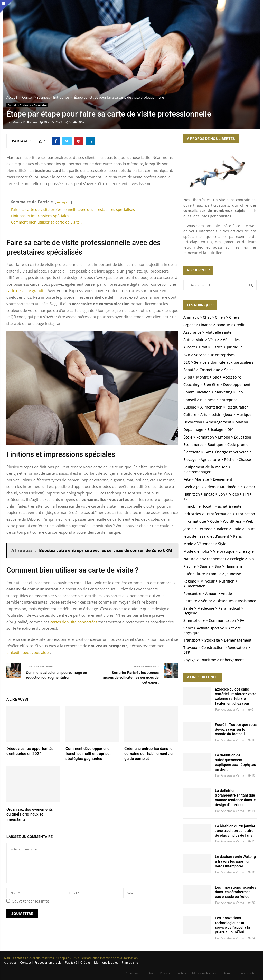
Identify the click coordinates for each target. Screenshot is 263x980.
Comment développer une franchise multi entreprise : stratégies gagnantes (88, 754)
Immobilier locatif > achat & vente (212, 506)
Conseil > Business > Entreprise (27, 105)
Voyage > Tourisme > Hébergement (214, 660)
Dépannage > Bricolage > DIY (208, 429)
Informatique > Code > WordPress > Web (218, 521)
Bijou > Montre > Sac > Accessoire (212, 377)
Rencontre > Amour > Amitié (208, 593)
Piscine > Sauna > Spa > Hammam (213, 566)
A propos (132, 973)
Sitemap (228, 973)
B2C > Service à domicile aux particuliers (218, 362)
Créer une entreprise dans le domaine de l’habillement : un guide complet (149, 754)
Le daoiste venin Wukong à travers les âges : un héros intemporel (235, 861)
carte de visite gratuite (26, 290)
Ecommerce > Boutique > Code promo (216, 445)
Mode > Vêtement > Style (205, 544)
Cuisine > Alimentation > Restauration (216, 407)
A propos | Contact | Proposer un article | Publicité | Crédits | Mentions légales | (62, 962)
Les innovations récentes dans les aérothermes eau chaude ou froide (236, 892)
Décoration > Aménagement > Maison (216, 422)
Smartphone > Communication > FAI (214, 620)
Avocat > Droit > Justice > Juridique (213, 347)
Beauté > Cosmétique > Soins (208, 370)
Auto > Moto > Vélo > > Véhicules (212, 340)
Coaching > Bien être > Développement (217, 385)
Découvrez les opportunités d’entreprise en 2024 (30, 751)
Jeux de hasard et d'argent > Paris (213, 536)
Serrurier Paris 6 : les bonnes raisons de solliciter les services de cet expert (130, 677)
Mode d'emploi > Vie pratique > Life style (219, 551)
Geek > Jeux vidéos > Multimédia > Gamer (219, 487)
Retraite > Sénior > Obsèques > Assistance (220, 601)
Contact (149, 973)
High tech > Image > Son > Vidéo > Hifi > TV (218, 496)
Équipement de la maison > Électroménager (207, 469)
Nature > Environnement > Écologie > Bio (219, 559)
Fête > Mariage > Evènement (208, 479)
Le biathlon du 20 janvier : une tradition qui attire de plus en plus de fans (235, 831)
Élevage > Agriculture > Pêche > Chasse (217, 459)
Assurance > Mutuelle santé (207, 332)
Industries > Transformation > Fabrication (219, 514)
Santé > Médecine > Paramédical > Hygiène (213, 611)
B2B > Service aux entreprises (209, 355)
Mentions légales (204, 973)
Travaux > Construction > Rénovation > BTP (217, 650)
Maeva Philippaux (25, 122)
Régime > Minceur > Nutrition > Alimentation (210, 583)
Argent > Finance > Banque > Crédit (214, 325)
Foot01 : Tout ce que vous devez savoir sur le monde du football (236, 729)
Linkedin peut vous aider (28, 652)
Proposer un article (173, 973)
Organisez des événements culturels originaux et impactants (30, 814)
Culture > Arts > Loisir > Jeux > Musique (217, 415)
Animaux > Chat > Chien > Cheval (212, 317)
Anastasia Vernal (233, 709)
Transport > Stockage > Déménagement (217, 640)
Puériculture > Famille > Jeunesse (212, 574)
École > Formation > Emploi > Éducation (217, 437)
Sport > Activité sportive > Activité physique (212, 630)
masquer (63, 202)
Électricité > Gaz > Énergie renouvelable (218, 452)
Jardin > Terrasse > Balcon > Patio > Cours (219, 529)
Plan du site (130, 962)
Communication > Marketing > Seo (213, 392)
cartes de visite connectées (74, 622)
